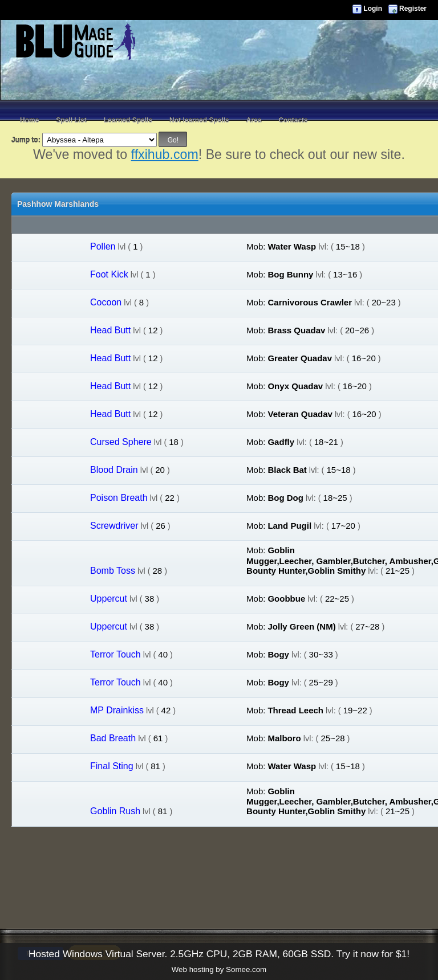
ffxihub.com (165, 154)
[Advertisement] (219, 85)
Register (413, 9)
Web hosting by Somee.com (219, 969)
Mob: (256, 246)
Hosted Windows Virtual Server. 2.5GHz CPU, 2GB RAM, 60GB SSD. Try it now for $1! (219, 954)
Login (373, 9)
